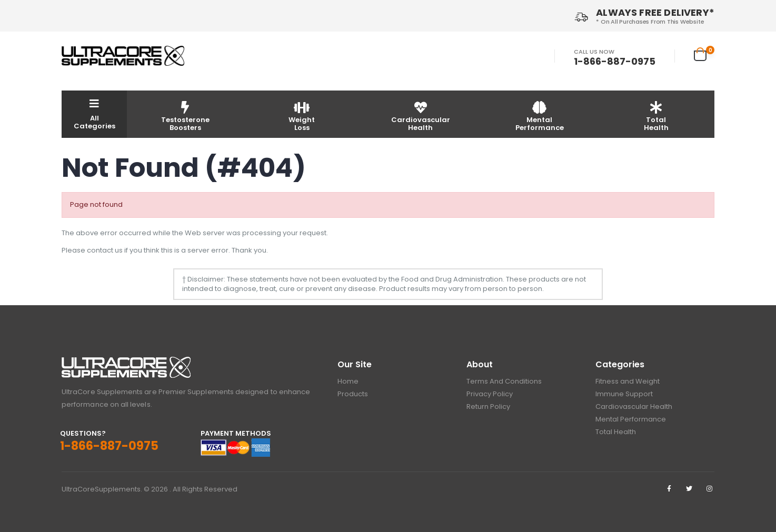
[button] (704, 54)
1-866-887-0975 (615, 62)
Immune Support (624, 394)
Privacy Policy (490, 394)
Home (348, 381)
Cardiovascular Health (634, 406)
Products (353, 394)
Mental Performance (631, 419)
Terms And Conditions (504, 381)
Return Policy (488, 406)
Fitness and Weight (628, 381)
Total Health (616, 432)
